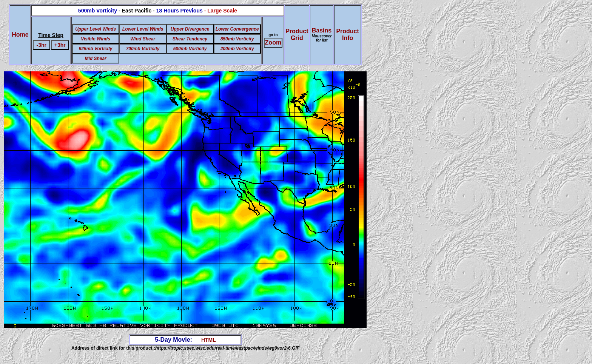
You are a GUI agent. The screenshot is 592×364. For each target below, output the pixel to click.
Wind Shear (143, 39)
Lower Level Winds (143, 29)
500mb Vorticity (190, 49)
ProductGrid (297, 35)
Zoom (273, 42)
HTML (209, 340)
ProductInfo (347, 35)
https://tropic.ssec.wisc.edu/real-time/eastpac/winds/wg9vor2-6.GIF (227, 348)
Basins (322, 35)
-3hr (42, 45)
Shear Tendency (190, 39)
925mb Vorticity (96, 49)
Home (20, 35)
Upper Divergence (190, 29)
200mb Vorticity (237, 49)
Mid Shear (95, 59)
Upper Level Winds (96, 29)
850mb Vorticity (237, 39)
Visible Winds (95, 39)
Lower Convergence (237, 29)
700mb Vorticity (143, 49)
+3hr (60, 45)
